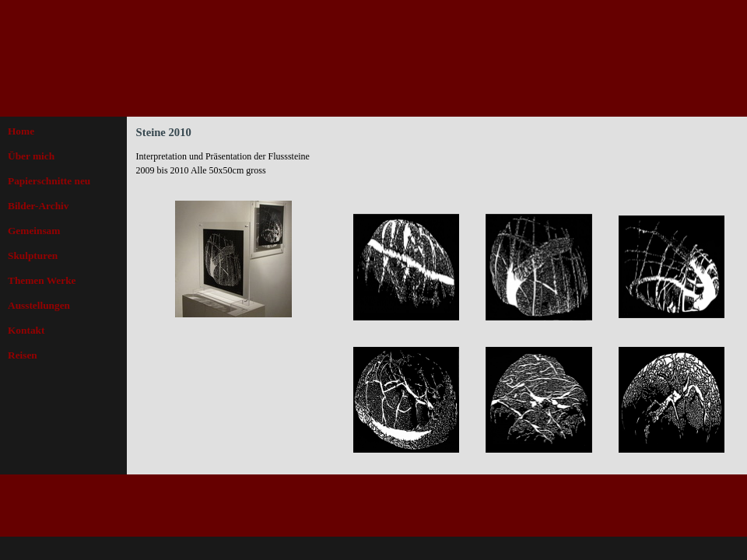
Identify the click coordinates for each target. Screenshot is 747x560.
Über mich (31, 156)
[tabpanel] (233, 170)
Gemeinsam (34, 231)
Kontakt (26, 330)
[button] (407, 267)
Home (21, 131)
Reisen (23, 355)
